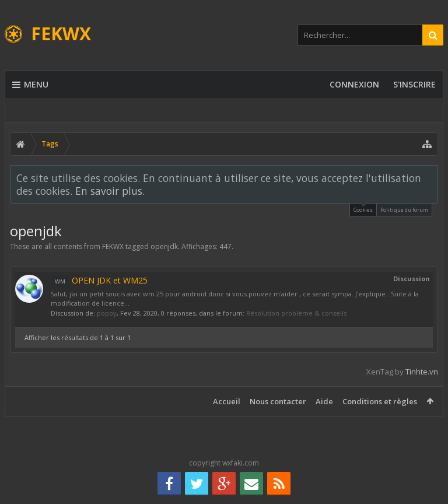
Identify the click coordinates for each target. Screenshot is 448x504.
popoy (107, 313)
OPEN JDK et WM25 (99, 280)
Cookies (363, 209)
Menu (30, 85)
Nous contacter (278, 401)
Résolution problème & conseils (296, 313)
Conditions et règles (380, 401)
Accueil (227, 401)
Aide (324, 401)
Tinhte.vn (422, 372)
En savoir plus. (110, 191)
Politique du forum (404, 210)
